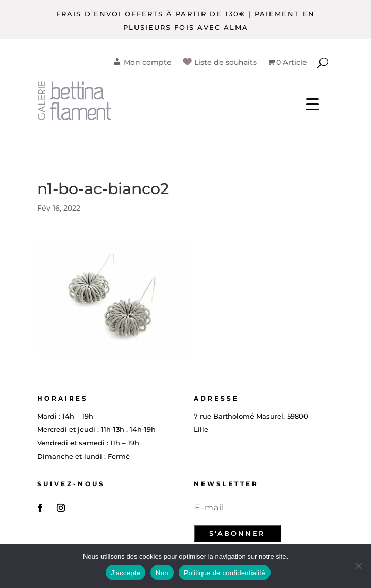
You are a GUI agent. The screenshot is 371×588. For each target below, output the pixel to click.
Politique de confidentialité (225, 573)
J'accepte (125, 573)
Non (162, 573)
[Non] (358, 566)
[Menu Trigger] (313, 103)
